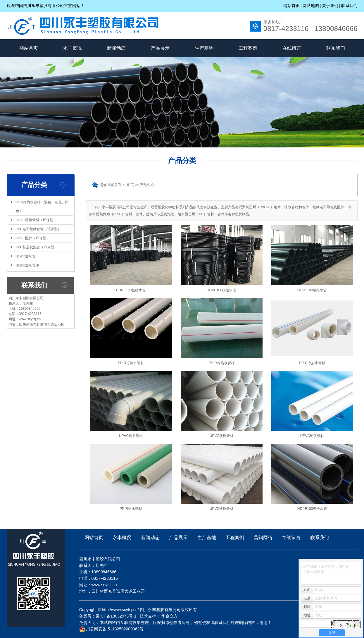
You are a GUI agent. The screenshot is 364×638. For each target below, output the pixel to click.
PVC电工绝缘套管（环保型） (38, 229)
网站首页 (291, 6)
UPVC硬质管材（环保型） (36, 220)
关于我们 (330, 6)
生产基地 (204, 48)
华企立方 (170, 616)
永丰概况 (73, 48)
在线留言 (292, 48)
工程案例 (248, 48)
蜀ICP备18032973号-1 (116, 616)
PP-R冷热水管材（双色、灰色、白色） (42, 207)
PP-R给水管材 (131, 509)
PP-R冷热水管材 (131, 363)
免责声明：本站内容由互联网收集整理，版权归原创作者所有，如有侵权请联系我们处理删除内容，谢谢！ (175, 622)
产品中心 (147, 185)
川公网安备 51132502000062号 (112, 629)
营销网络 (263, 538)
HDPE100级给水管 (131, 290)
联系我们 (349, 6)
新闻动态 (116, 48)
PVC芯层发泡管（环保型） (37, 247)
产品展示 (160, 48)
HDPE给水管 (26, 256)
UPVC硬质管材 (131, 436)
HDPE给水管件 (27, 265)
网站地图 (311, 6)
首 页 (130, 185)
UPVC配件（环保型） (33, 238)
